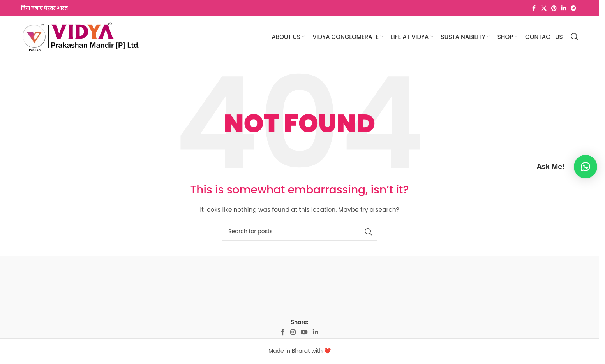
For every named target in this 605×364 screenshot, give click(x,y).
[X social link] (544, 8)
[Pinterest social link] (554, 8)
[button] (586, 167)
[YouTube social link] (304, 332)
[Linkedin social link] (564, 8)
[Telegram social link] (573, 8)
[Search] (575, 37)
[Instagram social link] (293, 332)
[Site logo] (81, 36)
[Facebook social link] (534, 8)
